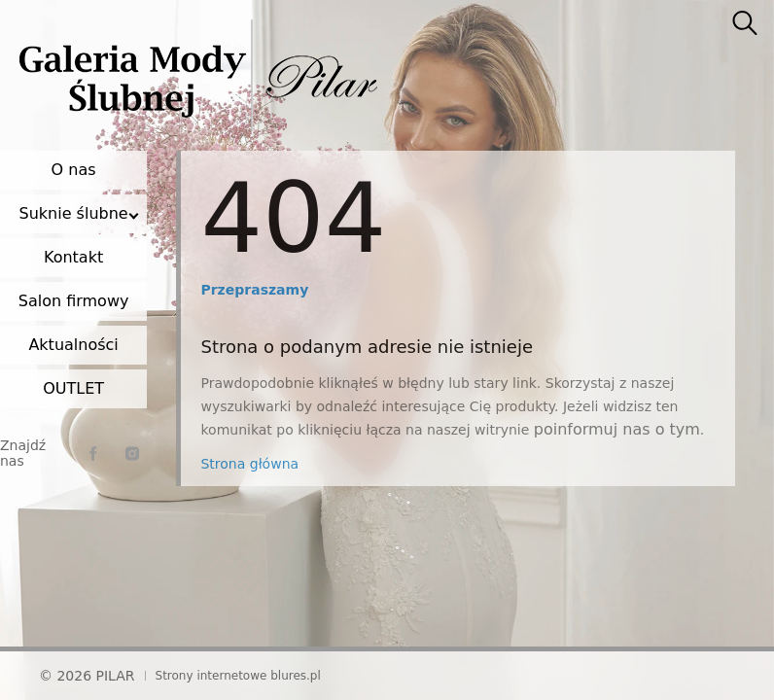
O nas (74, 170)
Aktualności (73, 345)
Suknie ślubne (74, 213)
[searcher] (745, 24)
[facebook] (93, 454)
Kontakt (73, 257)
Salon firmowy (74, 301)
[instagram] (132, 454)
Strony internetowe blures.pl (238, 676)
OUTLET (73, 388)
